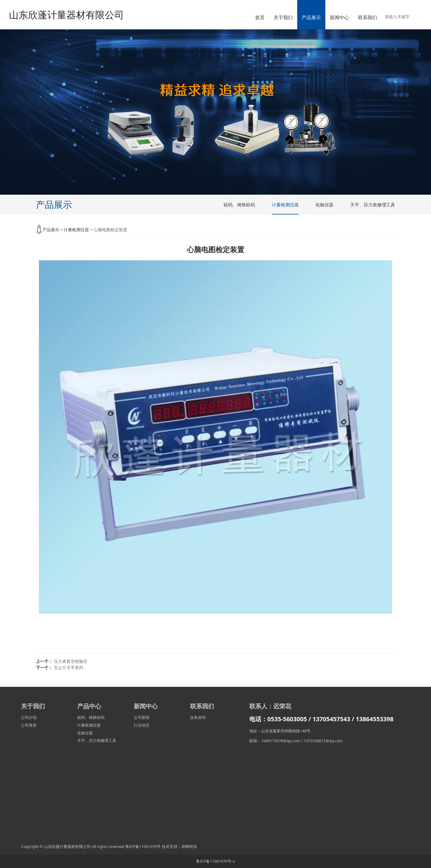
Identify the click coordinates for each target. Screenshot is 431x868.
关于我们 (283, 17)
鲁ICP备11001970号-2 (215, 861)
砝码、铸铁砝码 (239, 205)
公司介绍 (29, 717)
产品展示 (311, 17)
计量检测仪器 (285, 205)
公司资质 (29, 725)
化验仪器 (324, 205)
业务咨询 (198, 717)
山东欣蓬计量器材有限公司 (66, 15)
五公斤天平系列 (69, 667)
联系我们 (368, 17)
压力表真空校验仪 (71, 661)
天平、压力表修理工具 (373, 205)
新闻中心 (339, 17)
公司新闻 (142, 717)
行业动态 (142, 725)
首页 (260, 17)
